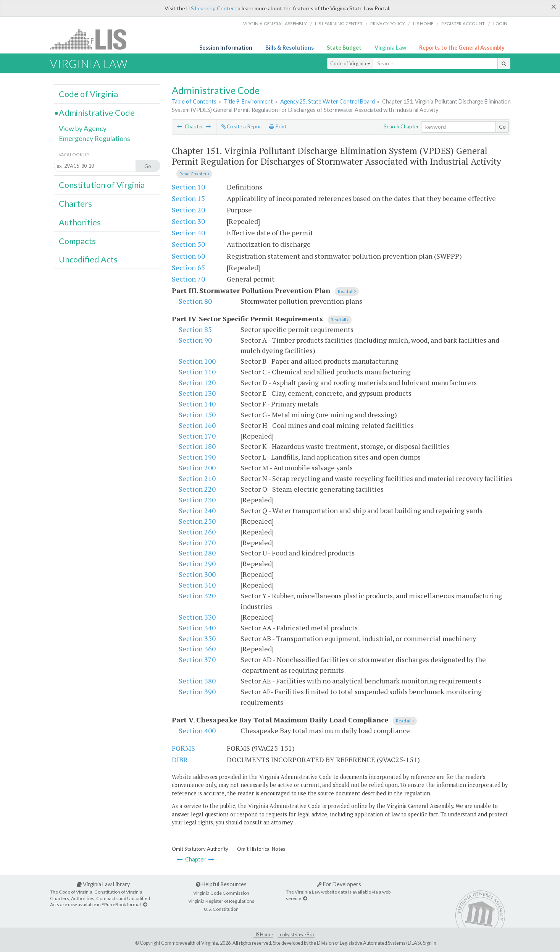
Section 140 (197, 404)
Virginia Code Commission (221, 893)
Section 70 (188, 279)
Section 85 (195, 329)
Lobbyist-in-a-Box (296, 935)
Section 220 (197, 489)
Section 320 (197, 596)
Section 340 (197, 628)
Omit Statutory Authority (200, 849)
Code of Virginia (350, 63)
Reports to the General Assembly (462, 48)
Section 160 (197, 425)
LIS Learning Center (210, 8)
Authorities (80, 222)
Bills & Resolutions (290, 48)
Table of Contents (194, 101)
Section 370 (197, 659)
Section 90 (195, 340)
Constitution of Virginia (102, 185)
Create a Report (242, 126)
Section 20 (188, 210)
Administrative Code (97, 113)
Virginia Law (390, 48)
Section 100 (197, 361)
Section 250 (197, 521)
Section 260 (197, 532)
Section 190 (197, 457)
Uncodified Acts (88, 259)
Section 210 (197, 478)
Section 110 (197, 372)
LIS (93, 39)
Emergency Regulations (94, 138)
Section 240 (197, 510)
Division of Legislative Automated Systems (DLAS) (369, 943)
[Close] (554, 6)
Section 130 (197, 393)
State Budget (344, 48)
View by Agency (83, 128)
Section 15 (188, 198)
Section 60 (188, 256)
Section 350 (197, 638)
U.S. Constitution (221, 909)
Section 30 (188, 221)
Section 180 (197, 446)
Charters (75, 204)
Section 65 (188, 267)
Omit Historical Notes (261, 849)
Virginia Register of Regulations (221, 901)
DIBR (180, 759)
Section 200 (197, 468)
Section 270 (197, 542)
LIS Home (263, 935)
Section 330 (197, 617)
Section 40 (188, 233)
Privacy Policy (388, 23)
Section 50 (188, 244)
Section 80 (195, 301)
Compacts (77, 241)
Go (502, 127)
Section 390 (197, 691)
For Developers (339, 884)
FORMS (183, 748)
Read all (347, 291)
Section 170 (197, 436)
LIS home (423, 23)
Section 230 (197, 500)
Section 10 (188, 187)
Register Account (463, 23)
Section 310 (197, 585)
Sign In (430, 943)
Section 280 (197, 553)
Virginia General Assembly (275, 23)
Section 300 (197, 574)
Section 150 (197, 414)
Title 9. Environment (248, 101)
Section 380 (197, 681)
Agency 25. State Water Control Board (328, 101)
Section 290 (197, 563)
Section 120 (197, 382)
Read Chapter (194, 174)
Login (500, 23)
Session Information (226, 48)
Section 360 (197, 649)
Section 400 (197, 730)
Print (278, 126)
